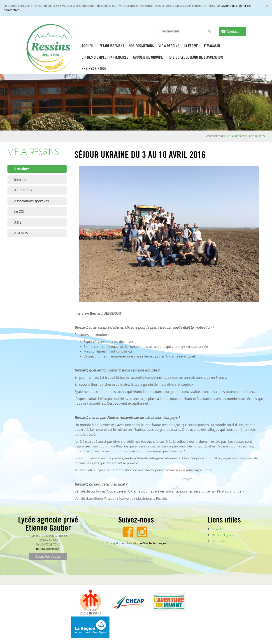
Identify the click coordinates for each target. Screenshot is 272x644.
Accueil (216, 529)
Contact (233, 31)
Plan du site (219, 541)
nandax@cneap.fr (48, 549)
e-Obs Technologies (153, 543)
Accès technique (48, 556)
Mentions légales (222, 535)
